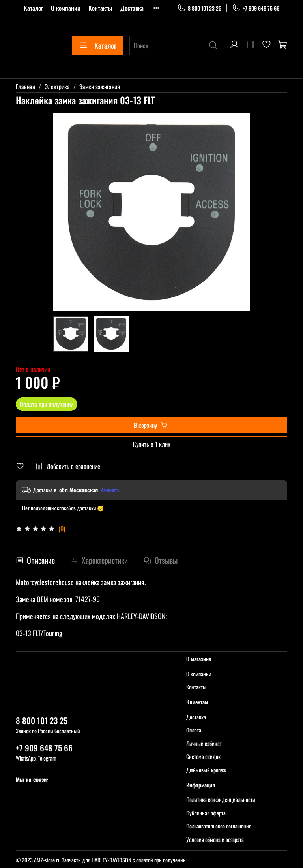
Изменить (110, 490)
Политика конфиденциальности (221, 799)
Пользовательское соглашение (219, 826)
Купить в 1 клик (152, 444)
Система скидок (203, 756)
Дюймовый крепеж (206, 770)
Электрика (57, 87)
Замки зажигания (100, 87)
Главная (25, 87)
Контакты (100, 8)
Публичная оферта (206, 813)
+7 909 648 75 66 (256, 8)
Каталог (33, 8)
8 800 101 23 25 (199, 8)
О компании (66, 8)
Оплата (194, 730)
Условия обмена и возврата (215, 839)
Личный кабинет (204, 743)
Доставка (132, 8)
